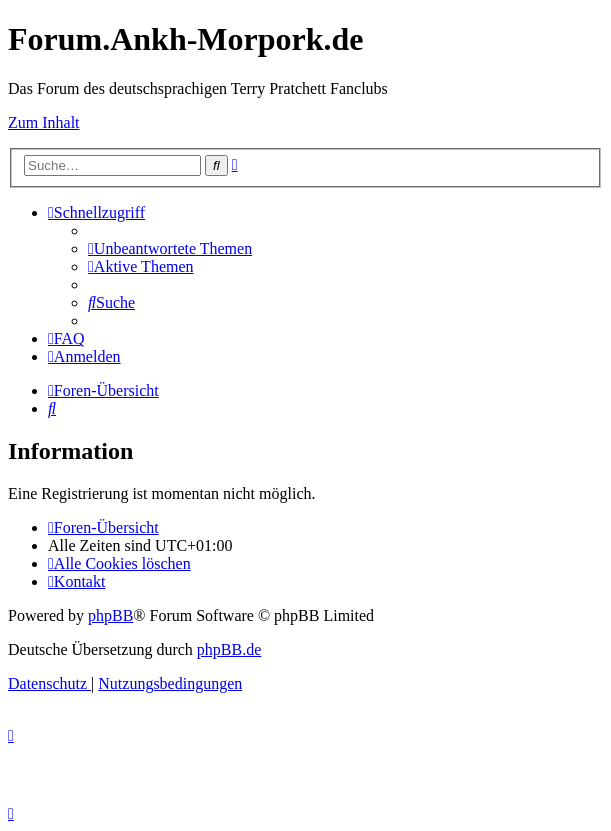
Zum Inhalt (44, 122)
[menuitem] (170, 248)
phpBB (110, 615)
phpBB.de (229, 649)
